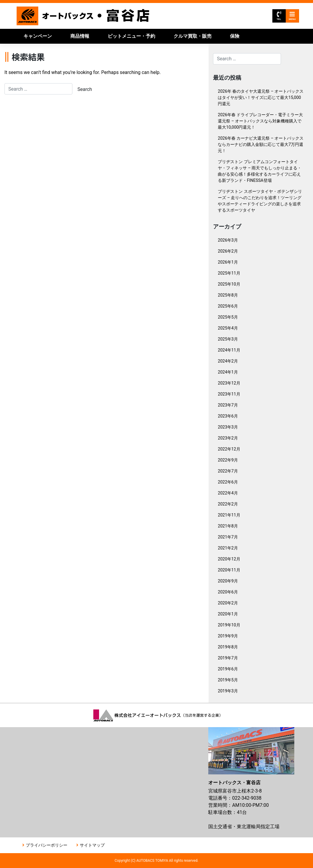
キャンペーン (38, 36)
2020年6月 (228, 592)
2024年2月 (228, 361)
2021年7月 (228, 537)
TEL (279, 16)
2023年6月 (228, 416)
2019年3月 (228, 691)
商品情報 (80, 36)
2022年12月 (229, 449)
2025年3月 (228, 339)
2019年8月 (228, 647)
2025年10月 (229, 284)
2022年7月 (228, 471)
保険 (235, 36)
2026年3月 (228, 240)
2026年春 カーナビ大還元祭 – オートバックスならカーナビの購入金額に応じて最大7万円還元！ (261, 144)
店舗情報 (99, 51)
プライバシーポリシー (47, 845)
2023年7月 (228, 405)
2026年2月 (228, 251)
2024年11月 (229, 350)
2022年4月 (228, 493)
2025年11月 (229, 273)
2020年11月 (229, 570)
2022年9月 (228, 460)
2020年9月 (228, 581)
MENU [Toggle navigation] (292, 16)
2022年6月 (228, 482)
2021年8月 (228, 526)
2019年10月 (229, 625)
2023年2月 (228, 438)
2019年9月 (228, 636)
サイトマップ (92, 845)
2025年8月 (228, 295)
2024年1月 (228, 372)
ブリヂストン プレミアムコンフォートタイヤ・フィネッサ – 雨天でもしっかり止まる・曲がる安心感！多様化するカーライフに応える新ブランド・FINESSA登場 (260, 171)
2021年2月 (228, 548)
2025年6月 (228, 306)
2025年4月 (228, 328)
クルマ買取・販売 (193, 36)
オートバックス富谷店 (83, 16)
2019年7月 (228, 658)
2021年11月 (229, 515)
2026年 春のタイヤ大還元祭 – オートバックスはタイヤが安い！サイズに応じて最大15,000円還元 (261, 97)
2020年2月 (228, 603)
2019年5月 (228, 680)
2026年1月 (228, 262)
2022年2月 (228, 504)
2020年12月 (229, 559)
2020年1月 (228, 614)
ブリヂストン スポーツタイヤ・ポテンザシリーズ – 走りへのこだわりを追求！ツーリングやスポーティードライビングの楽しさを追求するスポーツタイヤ (260, 201)
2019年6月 (228, 669)
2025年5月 (228, 317)
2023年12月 (229, 383)
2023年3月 (228, 427)
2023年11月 (229, 394)
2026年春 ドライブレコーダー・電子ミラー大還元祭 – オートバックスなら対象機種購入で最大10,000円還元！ (260, 121)
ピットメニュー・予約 (131, 36)
